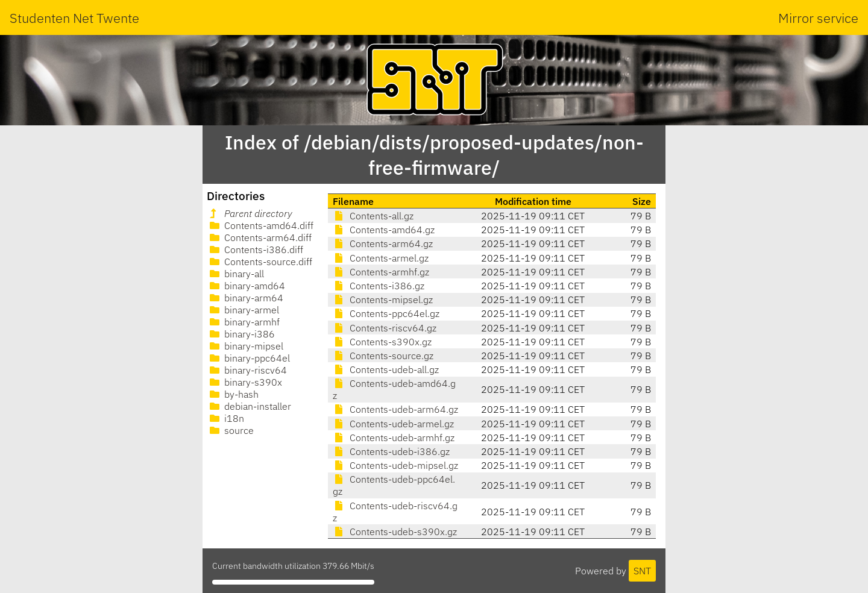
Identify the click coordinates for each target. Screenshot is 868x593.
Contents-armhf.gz (381, 272)
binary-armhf (244, 322)
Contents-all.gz (373, 216)
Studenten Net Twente (74, 18)
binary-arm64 (245, 298)
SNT (642, 571)
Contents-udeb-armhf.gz (394, 438)
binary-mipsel (245, 346)
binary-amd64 (246, 286)
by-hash (233, 394)
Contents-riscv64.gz (385, 328)
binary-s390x (245, 382)
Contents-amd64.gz (384, 230)
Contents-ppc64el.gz (386, 313)
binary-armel (243, 310)
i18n (226, 418)
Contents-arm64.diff (259, 237)
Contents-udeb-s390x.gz (395, 532)
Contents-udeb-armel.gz (393, 424)
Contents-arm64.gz (383, 243)
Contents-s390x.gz (382, 342)
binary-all (236, 274)
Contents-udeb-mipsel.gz (395, 465)
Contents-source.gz (383, 356)
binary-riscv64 (247, 370)
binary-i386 (241, 334)
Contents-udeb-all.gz (386, 369)
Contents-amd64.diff (260, 225)
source (231, 430)
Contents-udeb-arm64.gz (395, 409)
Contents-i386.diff (255, 249)
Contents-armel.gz (381, 258)
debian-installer (249, 406)
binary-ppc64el (249, 358)
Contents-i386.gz (379, 286)
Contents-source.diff (260, 262)
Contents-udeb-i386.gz (391, 451)
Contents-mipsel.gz (383, 300)
